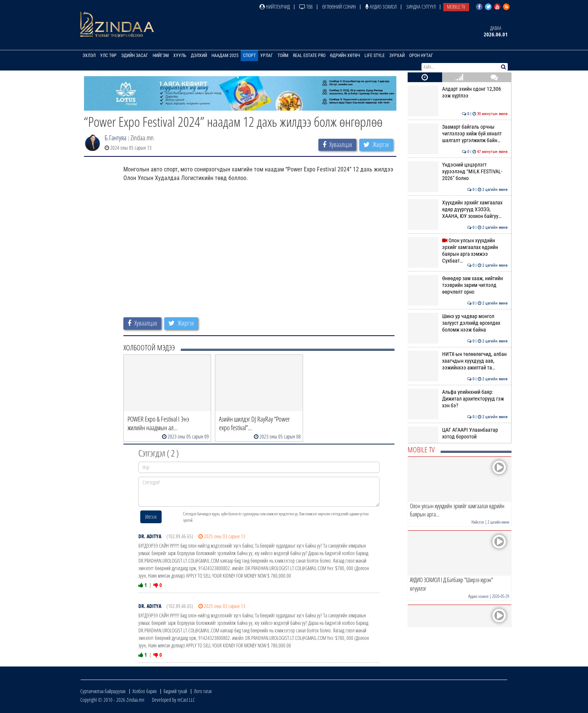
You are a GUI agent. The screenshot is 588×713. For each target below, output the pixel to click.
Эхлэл (89, 56)
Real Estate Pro (309, 56)
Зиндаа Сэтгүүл (421, 7)
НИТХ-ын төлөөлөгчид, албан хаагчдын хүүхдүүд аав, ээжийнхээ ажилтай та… (458, 361)
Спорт (249, 56)
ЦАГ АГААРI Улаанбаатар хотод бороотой (458, 433)
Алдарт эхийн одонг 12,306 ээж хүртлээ (458, 92)
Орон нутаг (421, 56)
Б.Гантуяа (115, 138)
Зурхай (397, 56)
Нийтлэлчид (275, 7)
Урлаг (267, 56)
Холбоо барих (145, 691)
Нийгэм (161, 56)
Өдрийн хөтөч (345, 56)
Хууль (180, 56)
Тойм (283, 56)
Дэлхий (199, 56)
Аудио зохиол (381, 7)
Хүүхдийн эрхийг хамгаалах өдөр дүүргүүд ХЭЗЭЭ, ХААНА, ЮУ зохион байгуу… (458, 209)
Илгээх (151, 517)
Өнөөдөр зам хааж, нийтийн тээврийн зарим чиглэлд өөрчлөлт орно (458, 285)
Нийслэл (478, 522)
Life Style (375, 56)
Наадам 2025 (225, 56)
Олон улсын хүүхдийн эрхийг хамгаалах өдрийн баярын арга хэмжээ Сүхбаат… (458, 251)
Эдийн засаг (135, 56)
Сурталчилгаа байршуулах (103, 691)
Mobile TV (456, 7)
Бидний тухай (175, 691)
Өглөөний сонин (339, 7)
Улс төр (108, 56)
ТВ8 (306, 7)
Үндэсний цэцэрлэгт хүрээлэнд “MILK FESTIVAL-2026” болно (458, 172)
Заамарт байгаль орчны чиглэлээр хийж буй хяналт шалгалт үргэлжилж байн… (458, 134)
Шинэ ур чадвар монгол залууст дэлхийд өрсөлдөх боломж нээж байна (458, 323)
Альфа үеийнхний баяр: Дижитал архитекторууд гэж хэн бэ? (458, 399)
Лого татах (203, 691)
